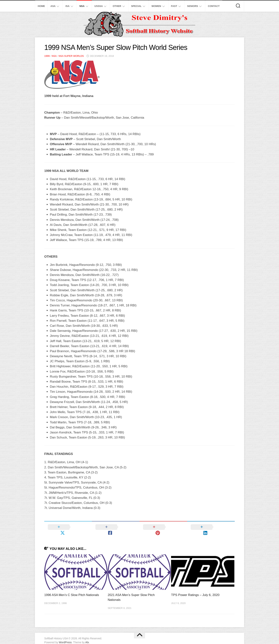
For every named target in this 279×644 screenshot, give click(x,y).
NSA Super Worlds (71, 56)
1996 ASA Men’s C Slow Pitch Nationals (72, 589)
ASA (53, 6)
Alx (87, 636)
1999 (47, 56)
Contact (214, 6)
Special (136, 6)
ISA (67, 6)
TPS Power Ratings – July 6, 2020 (195, 589)
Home (41, 6)
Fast (174, 6)
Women (156, 6)
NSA (82, 6)
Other (117, 6)
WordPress (65, 636)
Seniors (193, 6)
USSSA (99, 6)
